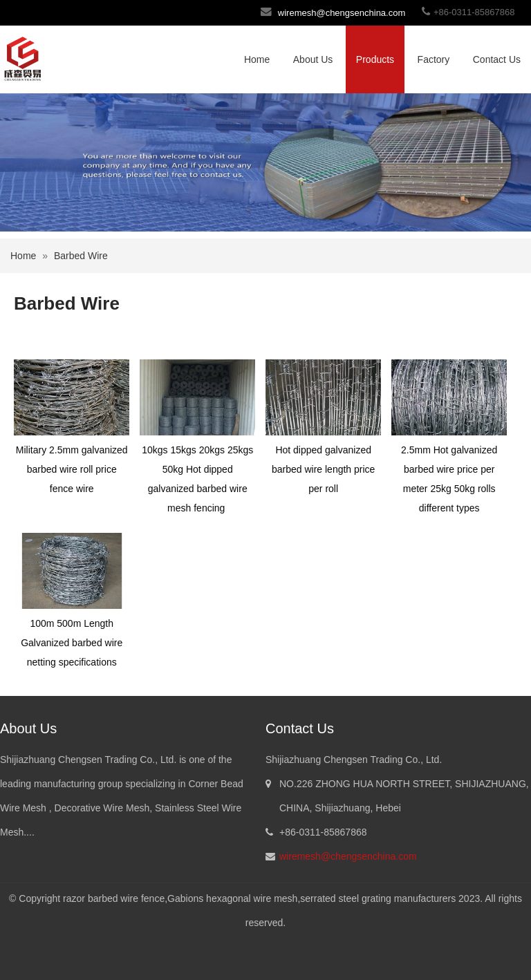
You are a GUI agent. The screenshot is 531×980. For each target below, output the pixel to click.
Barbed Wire (81, 256)
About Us (313, 59)
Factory (434, 59)
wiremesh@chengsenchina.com (342, 13)
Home (257, 59)
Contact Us (497, 59)
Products (375, 59)
